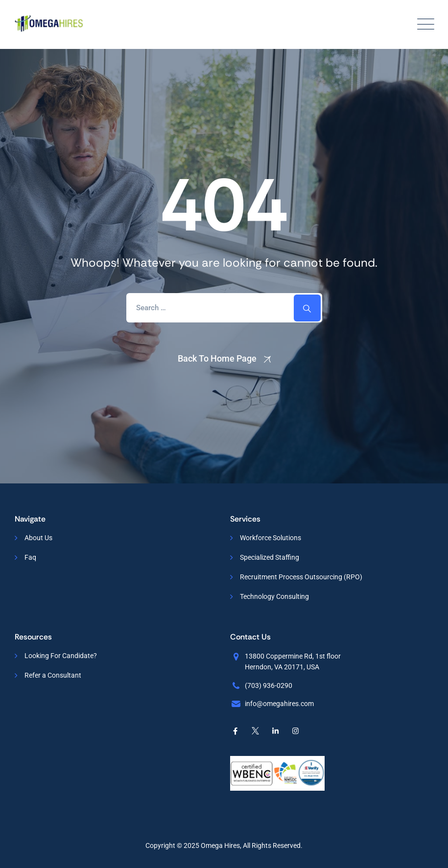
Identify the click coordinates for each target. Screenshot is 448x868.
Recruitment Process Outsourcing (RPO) (301, 577)
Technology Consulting (274, 596)
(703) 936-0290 (269, 685)
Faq (30, 557)
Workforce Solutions (271, 538)
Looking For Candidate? (61, 656)
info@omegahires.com (279, 704)
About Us (38, 538)
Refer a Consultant (53, 675)
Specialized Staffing (270, 557)
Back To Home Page (217, 358)
